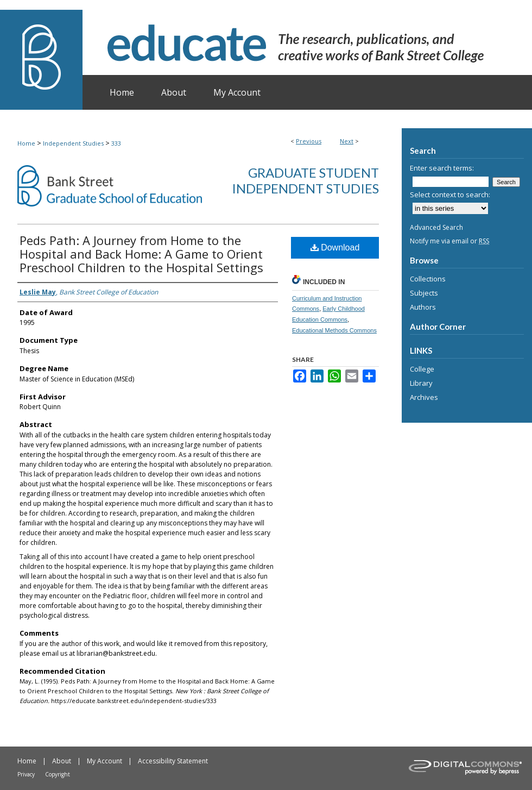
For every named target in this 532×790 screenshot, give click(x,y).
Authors (423, 307)
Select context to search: (450, 195)
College (422, 369)
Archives (424, 397)
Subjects (424, 293)
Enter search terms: (442, 168)
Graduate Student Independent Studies (305, 180)
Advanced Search (436, 227)
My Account (104, 761)
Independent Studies (73, 143)
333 (116, 143)
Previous (309, 141)
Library (421, 383)
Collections (428, 279)
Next (347, 141)
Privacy (26, 774)
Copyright (58, 774)
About (62, 761)
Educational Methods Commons (334, 330)
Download (335, 247)
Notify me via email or (449, 241)
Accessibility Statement (173, 761)
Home (26, 143)
